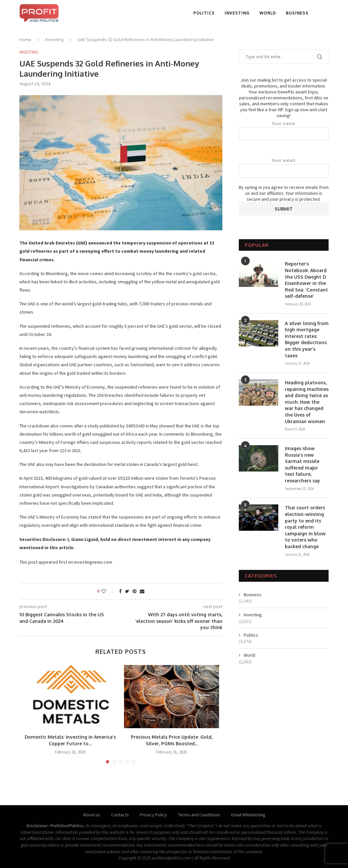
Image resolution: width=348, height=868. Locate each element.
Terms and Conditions (199, 815)
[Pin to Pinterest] (135, 591)
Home (25, 39)
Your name (284, 131)
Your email (284, 168)
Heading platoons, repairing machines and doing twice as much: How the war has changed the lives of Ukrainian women (307, 402)
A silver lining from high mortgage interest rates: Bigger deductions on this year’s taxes (307, 339)
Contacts (120, 815)
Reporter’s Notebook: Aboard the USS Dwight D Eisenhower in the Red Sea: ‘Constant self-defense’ (306, 280)
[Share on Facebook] (120, 591)
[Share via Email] (142, 591)
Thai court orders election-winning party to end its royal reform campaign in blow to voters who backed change (305, 527)
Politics (204, 13)
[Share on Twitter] (127, 591)
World (268, 13)
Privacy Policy (153, 815)
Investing (237, 13)
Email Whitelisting (248, 815)
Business (297, 13)
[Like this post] (108, 591)
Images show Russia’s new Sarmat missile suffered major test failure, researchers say (302, 464)
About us (92, 815)
